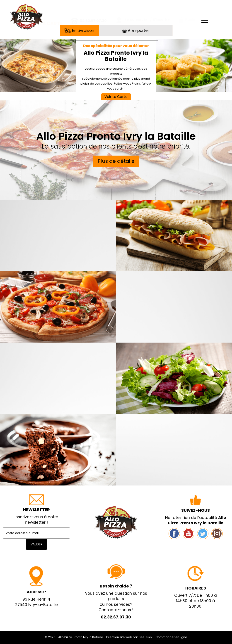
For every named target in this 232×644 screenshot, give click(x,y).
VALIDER (36, 544)
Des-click (146, 637)
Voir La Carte (116, 97)
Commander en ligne (171, 637)
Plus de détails (116, 161)
